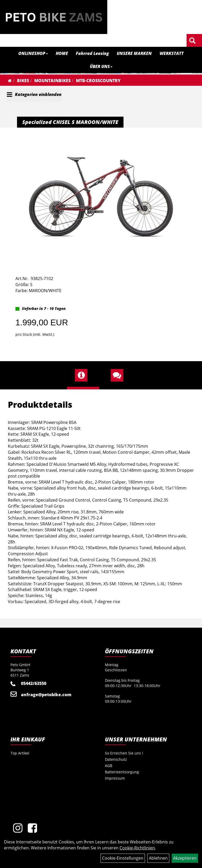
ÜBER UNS (101, 66)
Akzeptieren (185, 858)
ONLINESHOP (33, 53)
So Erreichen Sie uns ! (124, 753)
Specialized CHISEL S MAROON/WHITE (70, 122)
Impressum (115, 778)
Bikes (23, 81)
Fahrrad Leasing (92, 53)
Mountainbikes (52, 81)
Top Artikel (20, 753)
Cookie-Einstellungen (123, 858)
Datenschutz (116, 759)
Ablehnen (158, 858)
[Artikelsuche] (192, 41)
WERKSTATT (172, 53)
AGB (109, 766)
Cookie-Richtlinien (137, 848)
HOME (62, 53)
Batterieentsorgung (122, 772)
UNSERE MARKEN (134, 53)
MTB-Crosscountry (98, 81)
